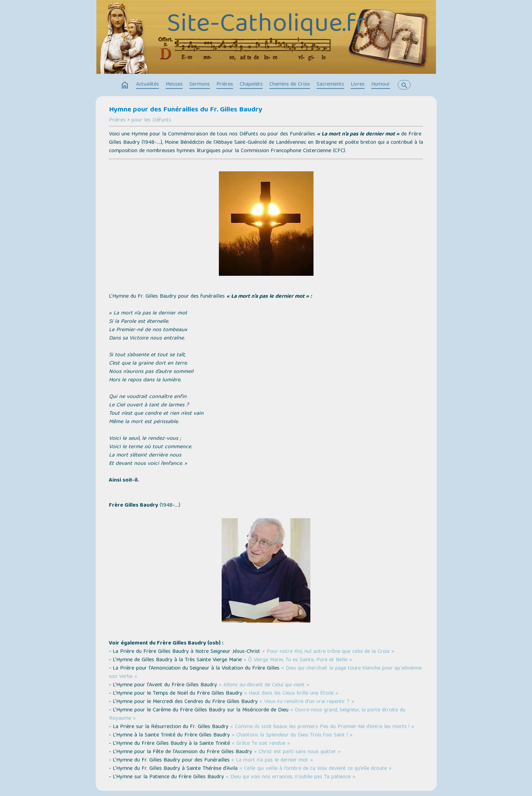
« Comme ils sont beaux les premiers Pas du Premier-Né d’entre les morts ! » (322, 727)
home (125, 85)
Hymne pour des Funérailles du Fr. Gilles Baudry (186, 110)
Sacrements (330, 85)
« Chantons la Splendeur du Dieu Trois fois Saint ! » (292, 735)
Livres (358, 85)
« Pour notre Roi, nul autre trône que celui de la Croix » (328, 652)
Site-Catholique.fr (266, 25)
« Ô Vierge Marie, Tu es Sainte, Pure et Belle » (298, 660)
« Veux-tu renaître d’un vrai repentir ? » (307, 702)
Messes (174, 85)
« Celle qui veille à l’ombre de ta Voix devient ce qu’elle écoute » (315, 769)
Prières (225, 85)
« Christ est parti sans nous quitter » (297, 752)
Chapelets (251, 85)
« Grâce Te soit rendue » (261, 744)
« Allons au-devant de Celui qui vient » (264, 685)
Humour (381, 85)
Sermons (200, 85)
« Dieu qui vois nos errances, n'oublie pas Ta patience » (291, 777)
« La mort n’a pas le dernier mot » (272, 760)
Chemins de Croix (290, 85)
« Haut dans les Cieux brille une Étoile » (291, 694)
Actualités (148, 85)
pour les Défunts (151, 120)
